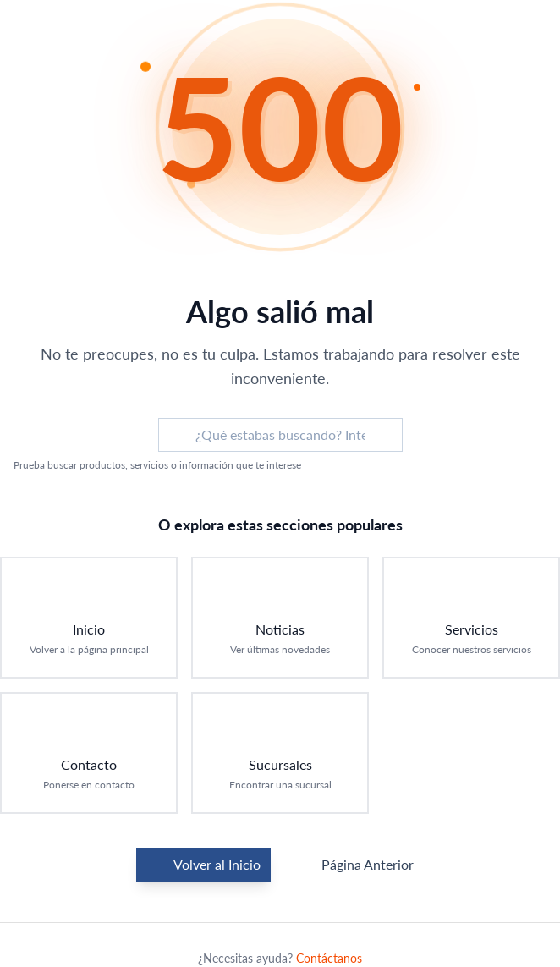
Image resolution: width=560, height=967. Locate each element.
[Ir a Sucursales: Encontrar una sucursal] (280, 753)
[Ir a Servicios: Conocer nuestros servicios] (471, 618)
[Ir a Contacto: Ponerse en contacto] (89, 753)
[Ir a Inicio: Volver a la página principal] (89, 618)
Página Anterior (354, 865)
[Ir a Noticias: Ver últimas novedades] (280, 618)
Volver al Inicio (203, 865)
